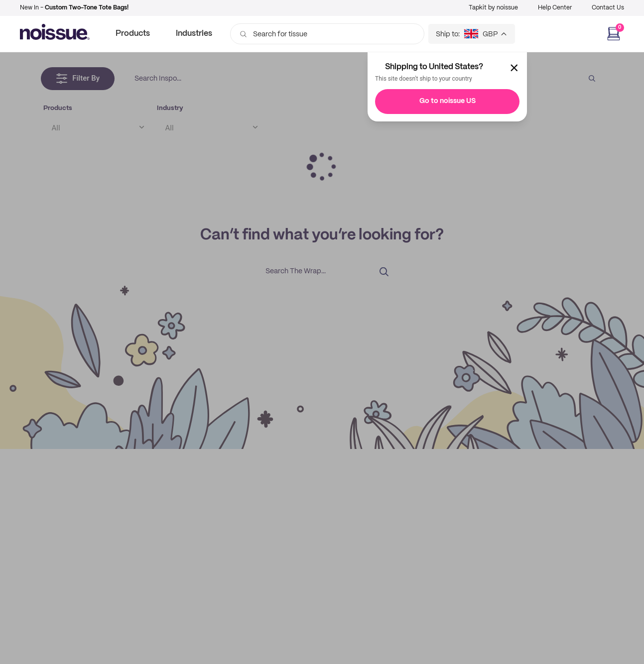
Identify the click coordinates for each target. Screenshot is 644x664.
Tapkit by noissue (493, 8)
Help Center (555, 8)
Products (133, 34)
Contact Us (608, 8)
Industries (194, 34)
